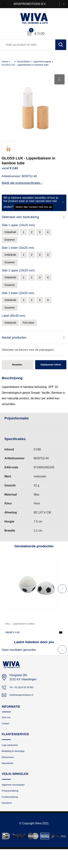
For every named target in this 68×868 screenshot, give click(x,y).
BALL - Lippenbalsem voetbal (24, 632)
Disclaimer (8, 821)
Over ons (7, 728)
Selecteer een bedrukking (21, 217)
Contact (7, 734)
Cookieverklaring (12, 814)
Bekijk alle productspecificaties (22, 183)
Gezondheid (26, 61)
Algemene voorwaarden (17, 800)
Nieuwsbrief (9, 778)
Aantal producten (15, 343)
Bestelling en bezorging (16, 764)
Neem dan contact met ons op (34, 207)
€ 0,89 (13, 641)
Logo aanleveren (12, 757)
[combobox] (29, 45)
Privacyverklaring (12, 807)
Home (6, 61)
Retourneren (10, 771)
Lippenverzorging (48, 61)
